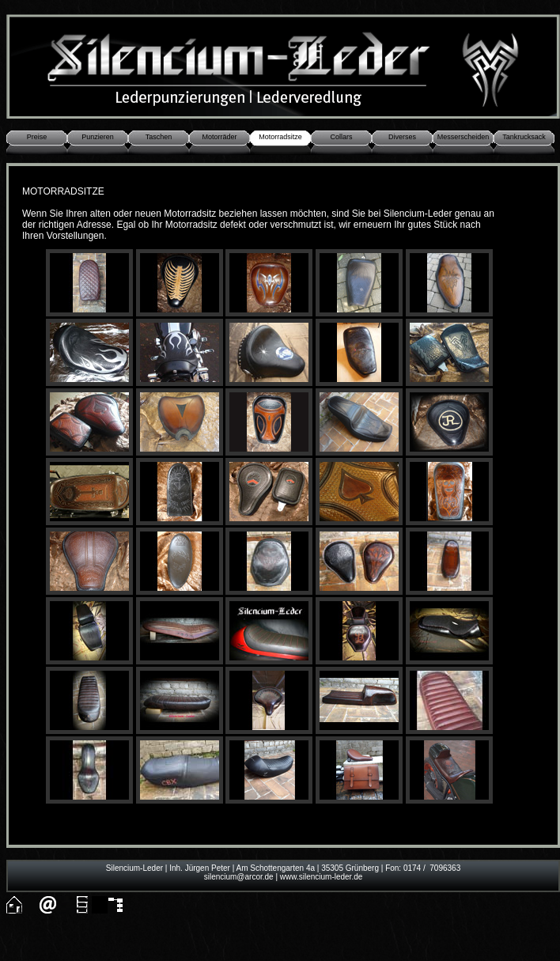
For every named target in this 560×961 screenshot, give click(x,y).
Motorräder (219, 137)
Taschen (159, 137)
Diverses (402, 137)
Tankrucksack (524, 137)
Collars (341, 137)
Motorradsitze (280, 137)
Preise (37, 137)
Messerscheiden (464, 137)
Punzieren (98, 137)
